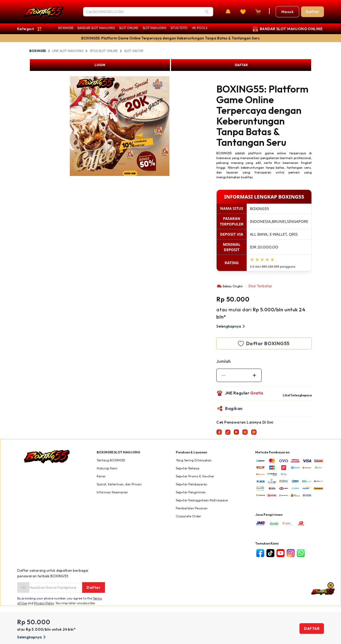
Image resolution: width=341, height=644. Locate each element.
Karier (101, 476)
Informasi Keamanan (112, 492)
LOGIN (100, 65)
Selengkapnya (231, 326)
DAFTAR (241, 65)
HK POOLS (200, 28)
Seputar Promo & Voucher (195, 476)
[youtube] (281, 553)
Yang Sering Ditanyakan (194, 460)
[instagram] (291, 553)
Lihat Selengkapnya (297, 395)
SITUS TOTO (179, 28)
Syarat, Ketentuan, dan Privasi (119, 484)
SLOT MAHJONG (154, 28)
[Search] (207, 12)
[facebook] (260, 553)
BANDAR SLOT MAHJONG (96, 28)
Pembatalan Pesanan (192, 508)
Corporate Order (188, 516)
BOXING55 (66, 28)
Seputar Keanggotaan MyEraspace (202, 500)
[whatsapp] (301, 553)
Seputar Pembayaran (192, 484)
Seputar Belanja (188, 468)
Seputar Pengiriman (191, 492)
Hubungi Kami (107, 468)
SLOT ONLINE (129, 28)
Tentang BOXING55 (111, 460)
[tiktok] (270, 553)
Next (173, 127)
